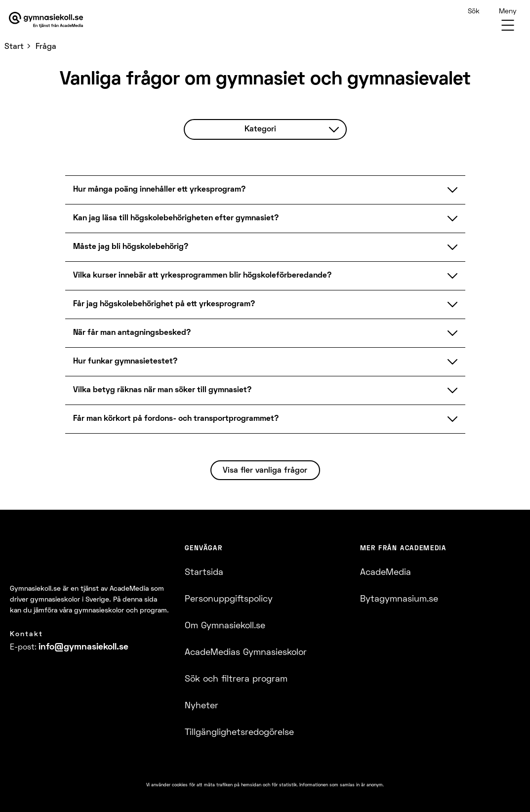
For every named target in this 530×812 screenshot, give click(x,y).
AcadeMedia (386, 573)
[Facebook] (13, 674)
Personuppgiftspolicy (229, 599)
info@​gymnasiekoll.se (83, 647)
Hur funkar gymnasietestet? (265, 362)
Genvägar (204, 549)
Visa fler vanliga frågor (265, 471)
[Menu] (508, 20)
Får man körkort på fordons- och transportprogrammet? (265, 419)
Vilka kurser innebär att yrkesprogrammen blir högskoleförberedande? (265, 276)
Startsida (204, 573)
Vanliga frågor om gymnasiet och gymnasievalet (265, 80)
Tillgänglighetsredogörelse (239, 733)
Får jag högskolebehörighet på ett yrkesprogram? (265, 304)
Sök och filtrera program (236, 679)
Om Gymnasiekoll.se (225, 626)
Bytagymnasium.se (399, 599)
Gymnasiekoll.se (35, 589)
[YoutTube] (48, 674)
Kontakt (26, 634)
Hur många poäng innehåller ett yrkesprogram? (265, 190)
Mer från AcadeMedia (403, 549)
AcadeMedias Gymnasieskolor (246, 653)
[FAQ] (265, 274)
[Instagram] (30, 674)
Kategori (292, 129)
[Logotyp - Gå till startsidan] (63, 560)
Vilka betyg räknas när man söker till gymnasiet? (265, 390)
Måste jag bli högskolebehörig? (265, 247)
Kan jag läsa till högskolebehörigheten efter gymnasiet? (265, 218)
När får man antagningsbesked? (265, 333)
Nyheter (202, 706)
